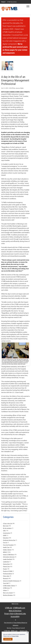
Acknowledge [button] (8, 639)
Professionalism (8, 574)
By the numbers (7, 528)
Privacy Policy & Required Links (15, 614)
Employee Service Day (9, 540)
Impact (3, 2)
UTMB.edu (9, 608)
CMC (4, 531)
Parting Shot (6, 564)
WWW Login (14, 631)
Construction (7, 533)
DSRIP (5, 535)
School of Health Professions (11, 581)
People (5, 569)
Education (6, 538)
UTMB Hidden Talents (9, 586)
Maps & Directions (15, 611)
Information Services (9, 557)
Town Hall (6, 583)
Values (5, 590)
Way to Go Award (8, 593)
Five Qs (5, 543)
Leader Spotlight (7, 559)
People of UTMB (8, 571)
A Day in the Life (7, 523)
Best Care (6, 526)
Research (6, 578)
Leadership (6, 562)
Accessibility (15, 616)
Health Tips (6, 547)
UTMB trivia (6, 588)
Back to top (15, 604)
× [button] (27, 633)
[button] (28, 6)
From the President (8, 545)
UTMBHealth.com (19, 608)
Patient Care (6, 567)
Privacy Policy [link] (15, 636)
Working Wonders (8, 595)
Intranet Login (23, 631)
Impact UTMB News (8, 555)
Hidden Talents (7, 550)
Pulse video (6, 576)
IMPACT (5, 552)
